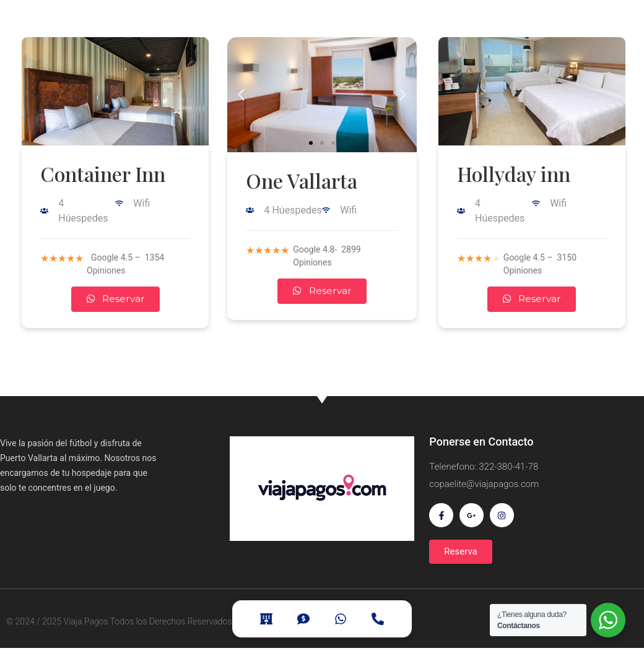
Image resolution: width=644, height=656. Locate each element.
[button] (311, 143)
